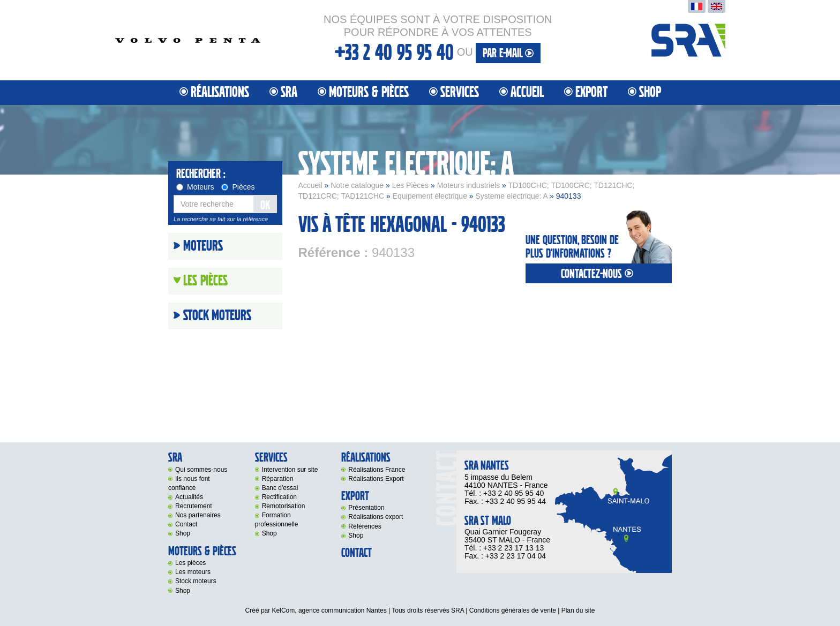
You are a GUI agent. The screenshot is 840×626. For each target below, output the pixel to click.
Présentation (366, 508)
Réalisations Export (376, 479)
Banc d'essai (280, 488)
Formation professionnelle (277, 520)
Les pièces (190, 563)
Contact (186, 524)
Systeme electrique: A (512, 196)
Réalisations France (377, 470)
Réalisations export (376, 517)
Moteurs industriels (469, 185)
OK (265, 205)
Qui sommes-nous (201, 470)
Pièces (238, 187)
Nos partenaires (198, 515)
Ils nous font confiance (189, 483)
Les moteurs (193, 572)
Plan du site (578, 610)
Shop (650, 92)
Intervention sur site (290, 470)
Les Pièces (410, 185)
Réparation (278, 479)
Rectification (279, 497)
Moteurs (195, 187)
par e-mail (508, 53)
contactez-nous (598, 274)
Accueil (527, 92)
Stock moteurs (217, 316)
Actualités (189, 497)
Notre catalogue (357, 185)
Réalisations (220, 92)
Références (365, 526)
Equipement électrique (430, 196)
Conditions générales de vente (513, 610)
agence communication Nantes (343, 610)
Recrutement (194, 506)
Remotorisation (284, 506)
